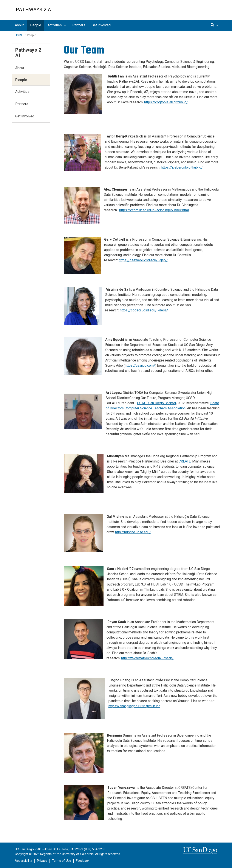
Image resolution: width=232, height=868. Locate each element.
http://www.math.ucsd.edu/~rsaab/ (147, 658)
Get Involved (101, 25)
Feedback (83, 861)
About (19, 25)
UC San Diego (191, 12)
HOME (19, 35)
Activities (57, 25)
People (36, 25)
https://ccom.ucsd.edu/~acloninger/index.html (154, 210)
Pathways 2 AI (34, 10)
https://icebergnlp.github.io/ (182, 167)
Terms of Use (62, 861)
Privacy (42, 861)
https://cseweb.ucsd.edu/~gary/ (143, 260)
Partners (79, 25)
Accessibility (23, 861)
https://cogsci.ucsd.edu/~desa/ (144, 310)
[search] (214, 25)
